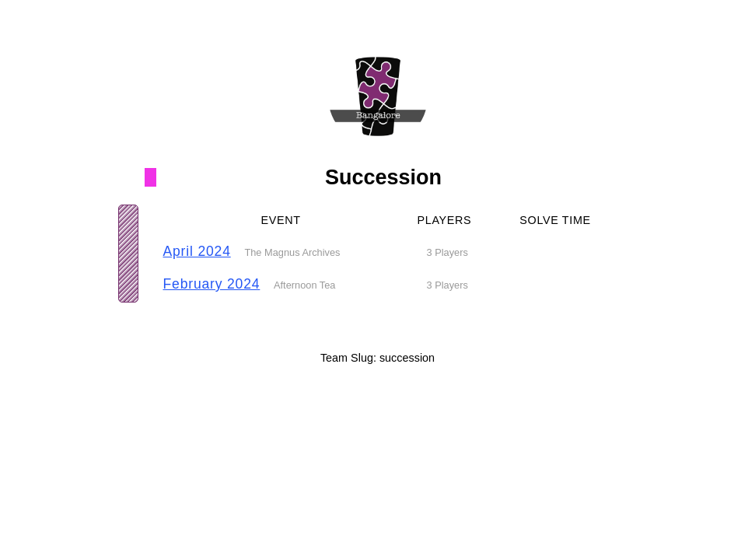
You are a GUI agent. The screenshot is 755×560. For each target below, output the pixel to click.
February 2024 (212, 284)
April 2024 (197, 251)
